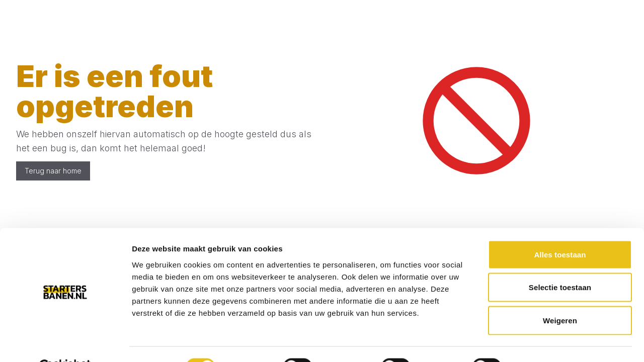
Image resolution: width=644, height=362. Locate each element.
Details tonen (544, 342)
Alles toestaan (560, 230)
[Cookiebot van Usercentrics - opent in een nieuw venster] (65, 342)
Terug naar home (53, 171)
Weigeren (560, 296)
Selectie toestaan (560, 263)
